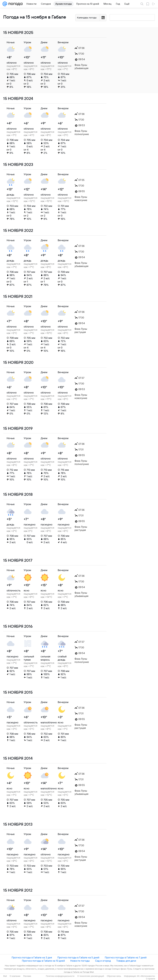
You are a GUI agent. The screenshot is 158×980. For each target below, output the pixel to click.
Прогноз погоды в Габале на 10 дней (43, 961)
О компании (15, 976)
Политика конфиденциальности (60, 976)
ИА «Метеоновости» (146, 976)
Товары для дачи (126, 961)
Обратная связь (114, 976)
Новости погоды (80, 961)
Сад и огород (103, 961)
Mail (5, 976)
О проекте (151, 979)
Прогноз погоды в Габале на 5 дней (78, 957)
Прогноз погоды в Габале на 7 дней (126, 957)
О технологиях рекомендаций (91, 976)
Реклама (27, 976)
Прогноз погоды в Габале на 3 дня (32, 957)
